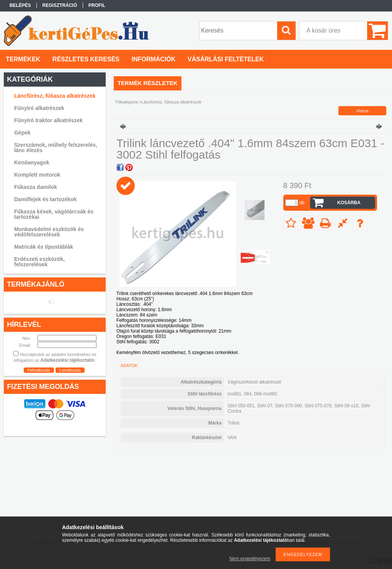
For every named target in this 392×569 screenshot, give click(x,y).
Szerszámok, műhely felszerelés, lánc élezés (56, 148)
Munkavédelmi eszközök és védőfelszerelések (49, 232)
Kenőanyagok (32, 162)
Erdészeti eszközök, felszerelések (39, 262)
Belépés (20, 5)
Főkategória (127, 102)
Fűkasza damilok (36, 187)
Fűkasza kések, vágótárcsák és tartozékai (54, 214)
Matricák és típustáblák (44, 247)
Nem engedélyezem (250, 559)
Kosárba (349, 203)
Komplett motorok (37, 175)
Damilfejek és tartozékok (45, 199)
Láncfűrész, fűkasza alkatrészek (55, 96)
